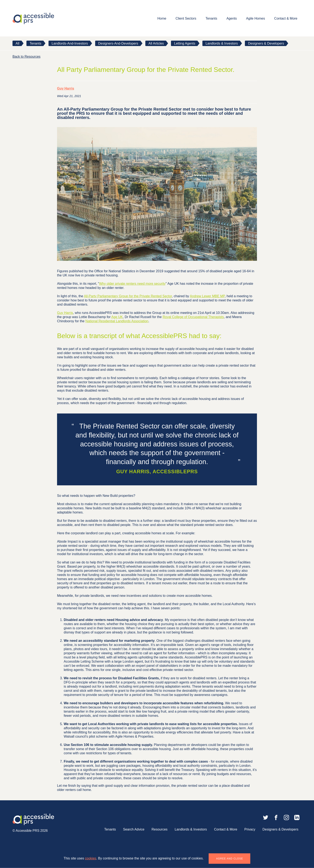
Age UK (117, 317)
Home (162, 18)
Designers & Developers (266, 43)
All (17, 43)
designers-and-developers (118, 43)
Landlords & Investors (222, 43)
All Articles (156, 43)
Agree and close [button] (230, 859)
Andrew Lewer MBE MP (207, 296)
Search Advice (134, 829)
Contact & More (286, 18)
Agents (232, 18)
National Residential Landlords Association (117, 321)
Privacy (250, 829)
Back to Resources (26, 57)
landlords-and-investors (70, 43)
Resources (159, 829)
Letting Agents (185, 43)
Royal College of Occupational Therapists (193, 317)
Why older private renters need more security (132, 284)
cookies (91, 858)
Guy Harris (66, 88)
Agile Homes (256, 18)
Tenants (211, 18)
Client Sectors (186, 18)
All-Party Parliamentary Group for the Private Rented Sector (128, 296)
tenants (35, 43)
